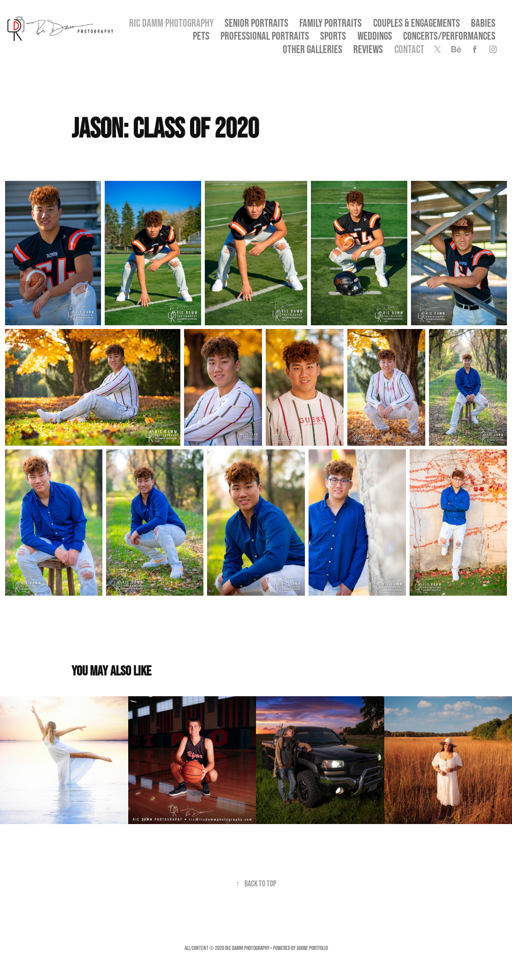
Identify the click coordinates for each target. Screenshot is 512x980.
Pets (201, 36)
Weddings (375, 36)
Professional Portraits (265, 36)
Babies (483, 23)
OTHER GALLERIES (313, 49)
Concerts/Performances (449, 36)
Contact (409, 49)
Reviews (368, 49)
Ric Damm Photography (171, 23)
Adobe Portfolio (312, 948)
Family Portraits (330, 23)
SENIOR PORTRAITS (256, 23)
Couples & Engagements (417, 23)
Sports (333, 36)
